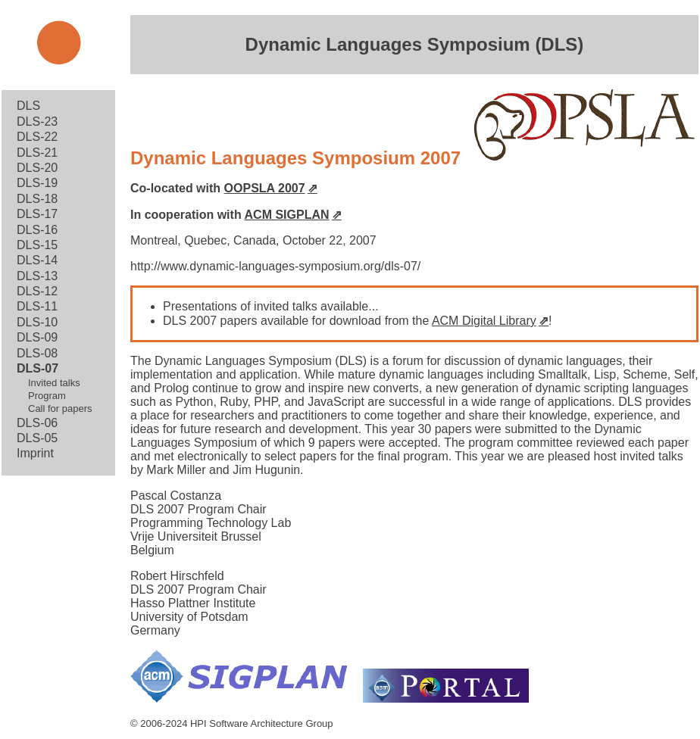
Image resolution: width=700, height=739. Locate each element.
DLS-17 (37, 214)
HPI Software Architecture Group (262, 723)
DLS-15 (37, 245)
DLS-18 (37, 199)
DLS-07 (37, 368)
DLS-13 (37, 276)
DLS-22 (37, 137)
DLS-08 (37, 353)
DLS (28, 106)
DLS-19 (37, 183)
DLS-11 (37, 306)
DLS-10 (37, 322)
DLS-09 (37, 337)
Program (47, 396)
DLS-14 (37, 260)
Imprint (35, 453)
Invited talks (54, 383)
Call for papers (60, 408)
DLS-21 (37, 153)
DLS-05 (37, 438)
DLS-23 (37, 122)
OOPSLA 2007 (265, 188)
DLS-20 (37, 168)
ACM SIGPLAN (287, 215)
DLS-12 (37, 291)
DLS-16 (37, 230)
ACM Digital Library (484, 321)
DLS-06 (37, 423)
